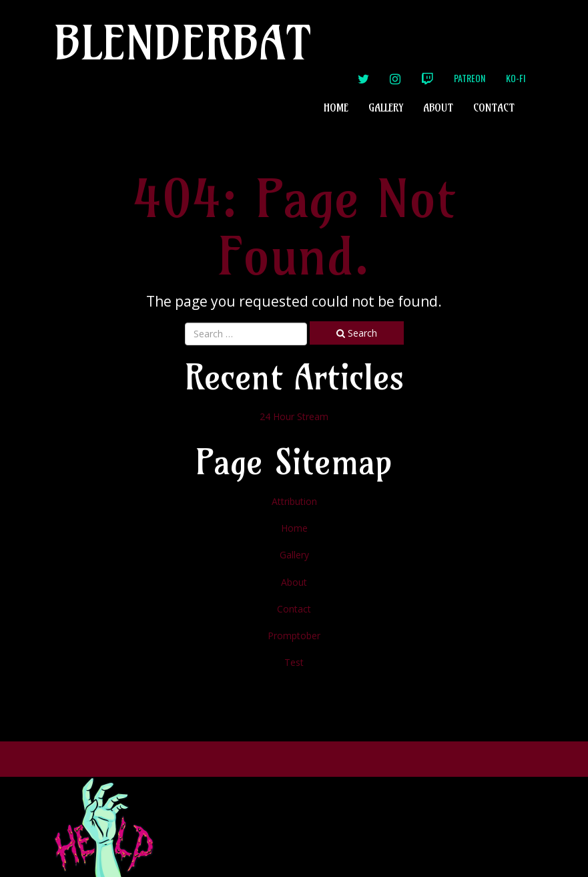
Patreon (470, 78)
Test (294, 662)
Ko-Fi (516, 78)
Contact (494, 108)
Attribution (294, 501)
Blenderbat (183, 42)
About (438, 108)
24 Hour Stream (294, 416)
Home (336, 108)
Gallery (386, 108)
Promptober (294, 636)
